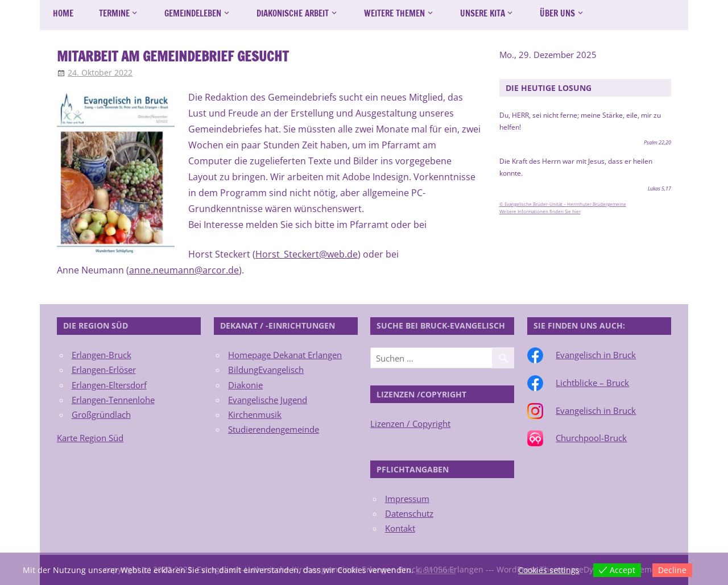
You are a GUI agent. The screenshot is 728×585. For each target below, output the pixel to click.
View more (436, 570)
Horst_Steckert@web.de (307, 254)
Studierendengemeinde (274, 429)
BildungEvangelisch (266, 370)
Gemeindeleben (193, 13)
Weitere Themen (394, 13)
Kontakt (400, 528)
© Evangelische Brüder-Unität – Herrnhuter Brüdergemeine (563, 204)
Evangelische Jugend (268, 400)
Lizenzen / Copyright (410, 424)
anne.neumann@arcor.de (184, 270)
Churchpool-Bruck (591, 438)
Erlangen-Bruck (102, 355)
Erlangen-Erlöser (104, 370)
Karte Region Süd (90, 438)
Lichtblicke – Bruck (592, 383)
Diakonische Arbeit (293, 13)
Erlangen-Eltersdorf (109, 385)
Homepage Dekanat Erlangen (285, 355)
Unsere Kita (483, 13)
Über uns (557, 13)
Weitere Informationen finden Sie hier (540, 211)
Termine (114, 13)
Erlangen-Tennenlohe (113, 400)
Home (63, 13)
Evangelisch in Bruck (596, 355)
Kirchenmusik (255, 414)
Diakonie (245, 385)
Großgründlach (101, 414)
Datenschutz (409, 513)
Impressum (407, 499)
